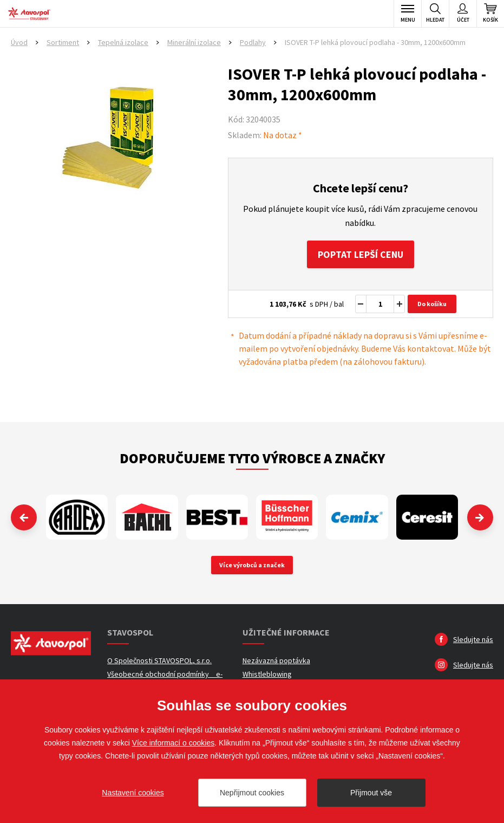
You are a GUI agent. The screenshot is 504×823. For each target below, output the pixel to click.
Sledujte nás (473, 640)
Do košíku (432, 304)
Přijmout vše (371, 793)
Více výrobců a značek (252, 565)
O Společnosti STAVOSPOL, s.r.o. (159, 661)
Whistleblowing (267, 675)
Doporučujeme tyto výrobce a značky (252, 459)
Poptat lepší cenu (360, 254)
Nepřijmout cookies (252, 793)
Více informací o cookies (174, 743)
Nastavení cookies (133, 793)
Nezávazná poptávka (276, 661)
